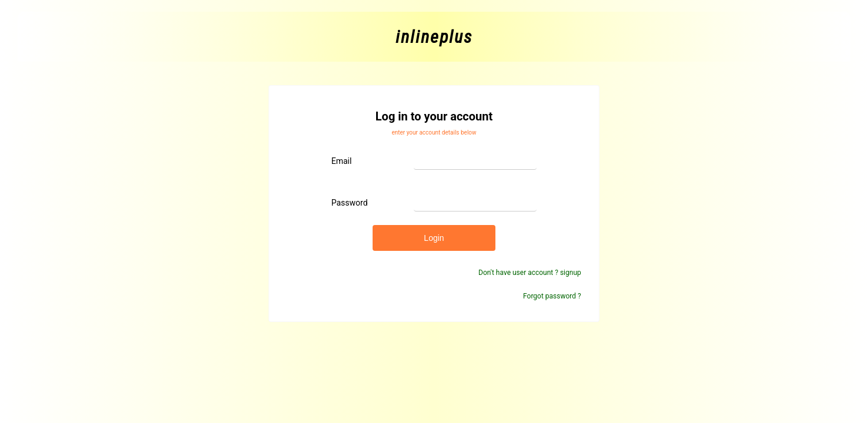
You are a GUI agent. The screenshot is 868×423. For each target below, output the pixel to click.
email (342, 161)
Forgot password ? (552, 296)
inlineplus (434, 37)
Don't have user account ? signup (530, 273)
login (434, 238)
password (350, 203)
